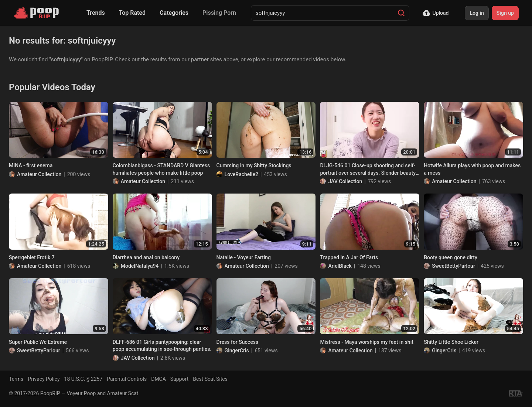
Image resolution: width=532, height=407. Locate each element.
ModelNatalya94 (140, 266)
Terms (16, 379)
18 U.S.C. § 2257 (83, 379)
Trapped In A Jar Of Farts (349, 257)
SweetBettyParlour (453, 266)
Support (179, 379)
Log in (477, 13)
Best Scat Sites (210, 379)
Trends (96, 13)
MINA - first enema (31, 165)
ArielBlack (340, 266)
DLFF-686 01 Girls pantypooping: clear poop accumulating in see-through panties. (162, 346)
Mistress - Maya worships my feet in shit (367, 342)
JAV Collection (345, 181)
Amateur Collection (39, 174)
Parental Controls (127, 379)
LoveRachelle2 (241, 174)
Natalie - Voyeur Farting (244, 257)
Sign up (505, 13)
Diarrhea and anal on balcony (146, 257)
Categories (174, 13)
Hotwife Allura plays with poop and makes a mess (472, 169)
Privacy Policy (44, 379)
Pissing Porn (219, 13)
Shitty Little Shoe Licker (451, 342)
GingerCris (237, 350)
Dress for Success (237, 342)
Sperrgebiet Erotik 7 (32, 257)
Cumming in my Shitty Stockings (254, 165)
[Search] (401, 13)
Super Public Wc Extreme (38, 342)
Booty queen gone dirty (451, 257)
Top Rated (132, 13)
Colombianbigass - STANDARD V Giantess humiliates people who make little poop (161, 169)
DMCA (158, 379)
